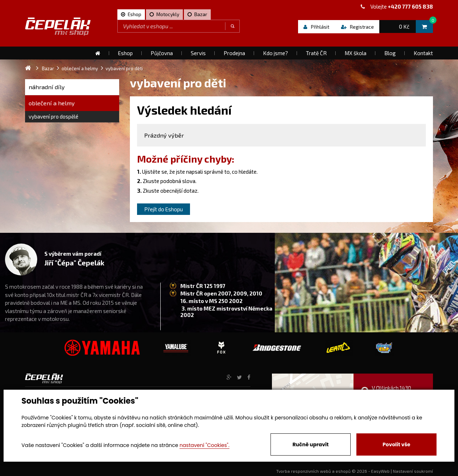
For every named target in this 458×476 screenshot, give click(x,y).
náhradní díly (47, 87)
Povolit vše (396, 444)
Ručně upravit (310, 444)
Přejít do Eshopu (164, 209)
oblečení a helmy (52, 103)
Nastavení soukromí (413, 471)
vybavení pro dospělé (53, 116)
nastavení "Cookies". (204, 445)
